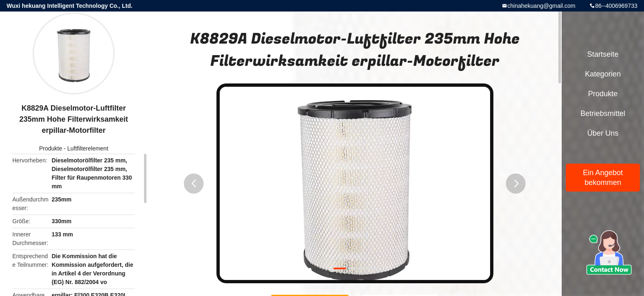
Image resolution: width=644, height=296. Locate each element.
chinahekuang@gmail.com (541, 6)
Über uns (603, 133)
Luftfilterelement (88, 148)
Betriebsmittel (603, 113)
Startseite (603, 54)
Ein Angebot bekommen (603, 178)
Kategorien (603, 74)
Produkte (51, 148)
